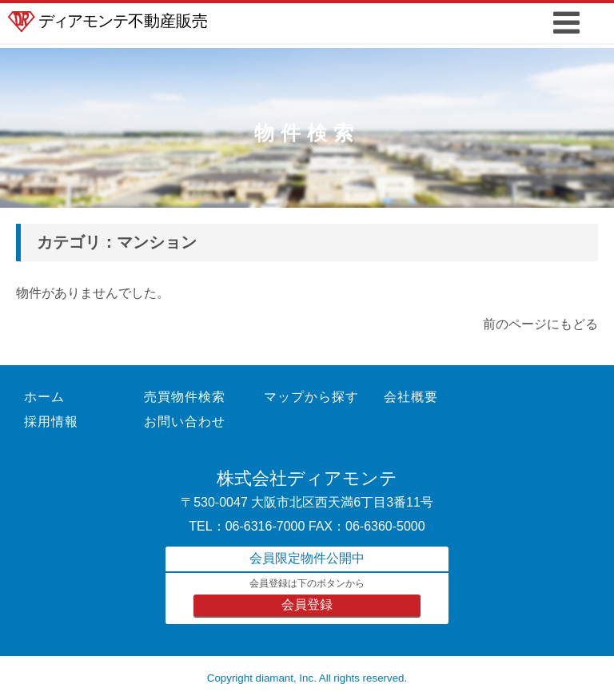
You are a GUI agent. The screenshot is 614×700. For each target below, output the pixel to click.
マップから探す (311, 397)
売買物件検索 (185, 397)
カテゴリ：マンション (117, 242)
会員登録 (307, 605)
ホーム (44, 397)
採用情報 (51, 422)
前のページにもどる (540, 324)
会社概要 (411, 397)
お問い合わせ (185, 422)
